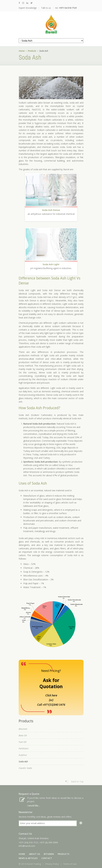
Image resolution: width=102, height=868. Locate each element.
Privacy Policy (52, 864)
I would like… (34, 806)
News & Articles (28, 858)
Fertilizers (24, 748)
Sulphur (23, 755)
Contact (47, 858)
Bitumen (23, 729)
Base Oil (23, 735)
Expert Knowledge (28, 8)
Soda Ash (23, 761)
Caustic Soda (25, 768)
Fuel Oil (23, 742)
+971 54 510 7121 (68, 8)
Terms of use (70, 864)
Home (22, 51)
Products (32, 51)
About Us (34, 854)
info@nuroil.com (27, 846)
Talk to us (46, 8)
